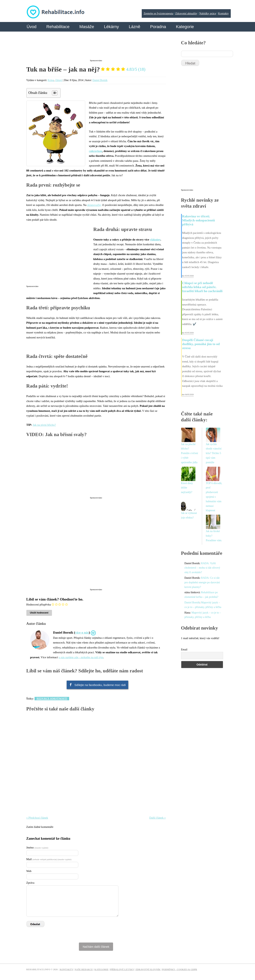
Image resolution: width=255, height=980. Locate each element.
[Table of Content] (55, 93)
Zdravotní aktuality (186, 13)
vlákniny (155, 240)
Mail (49, 859)
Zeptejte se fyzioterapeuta (158, 13)
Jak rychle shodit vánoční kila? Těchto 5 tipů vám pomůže (214, 453)
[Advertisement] (96, 48)
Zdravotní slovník (148, 969)
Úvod (32, 27)
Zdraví (59, 80)
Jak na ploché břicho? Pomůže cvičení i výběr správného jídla (190, 453)
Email (184, 650)
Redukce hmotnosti (52, 699)
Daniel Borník (100, 80)
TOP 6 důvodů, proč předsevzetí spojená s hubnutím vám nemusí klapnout (214, 497)
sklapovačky (94, 205)
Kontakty (223, 13)
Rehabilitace (58, 27)
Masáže (87, 27)
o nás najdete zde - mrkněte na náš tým (81, 657)
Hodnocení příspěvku (39, 605)
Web (29, 871)
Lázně (134, 27)
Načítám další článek (96, 947)
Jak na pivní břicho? (44, 425)
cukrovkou (96, 151)
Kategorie (185, 27)
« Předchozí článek (37, 818)
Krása (51, 80)
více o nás (82, 632)
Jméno (37, 848)
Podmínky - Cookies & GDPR (180, 969)
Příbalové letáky (122, 969)
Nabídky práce (208, 13)
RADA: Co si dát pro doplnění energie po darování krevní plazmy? (202, 582)
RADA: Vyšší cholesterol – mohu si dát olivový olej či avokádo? (202, 568)
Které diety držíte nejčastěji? (187, 488)
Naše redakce (84, 969)
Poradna (158, 27)
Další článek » (158, 818)
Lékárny (111, 27)
